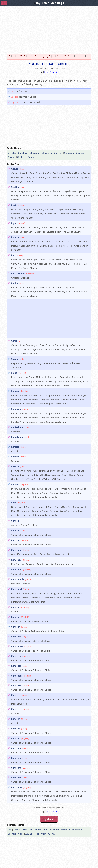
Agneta (15, 237)
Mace (36, 834)
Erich (24, 830)
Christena (16, 748)
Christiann (35, 153)
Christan (12, 153)
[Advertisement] (49, 28)
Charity (15, 466)
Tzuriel (17, 830)
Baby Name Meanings (49, 3)
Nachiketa (54, 830)
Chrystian (69, 153)
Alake (21, 834)
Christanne (17, 646)
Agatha (15, 187)
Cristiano (22, 157)
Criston (31, 157)
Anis (13, 255)
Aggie (14, 205)
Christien (58, 153)
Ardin (43, 834)
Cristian (12, 157)
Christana (16, 637)
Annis (14, 341)
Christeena (17, 676)
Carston (15, 457)
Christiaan (23, 153)
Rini (10, 830)
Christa (15, 521)
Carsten (15, 447)
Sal (30, 830)
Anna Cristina (18, 273)
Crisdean (80, 153)
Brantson (16, 409)
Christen (16, 719)
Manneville (77, 830)
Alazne (29, 834)
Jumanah (65, 830)
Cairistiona (17, 427)
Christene (16, 768)
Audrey (51, 834)
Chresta (15, 485)
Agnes (14, 223)
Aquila (14, 359)
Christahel (17, 589)
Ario (45, 830)
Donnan (37, 830)
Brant (14, 373)
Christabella (18, 579)
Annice (15, 283)
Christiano (47, 153)
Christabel (17, 550)
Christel (15, 695)
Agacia (15, 169)
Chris (14, 503)
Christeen (16, 656)
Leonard (12, 834)
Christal (15, 607)
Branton (15, 391)
